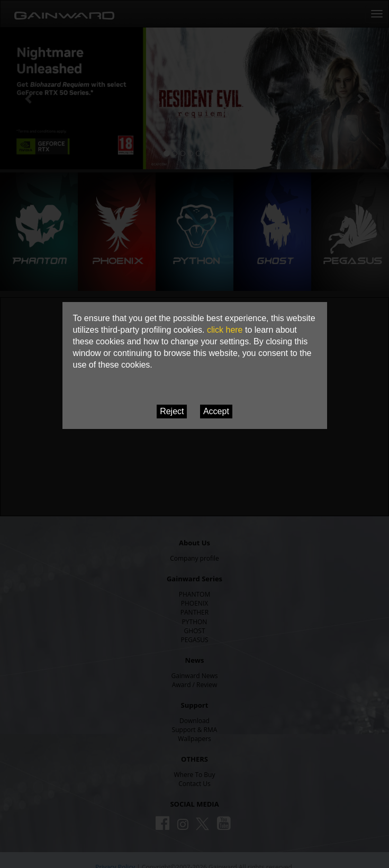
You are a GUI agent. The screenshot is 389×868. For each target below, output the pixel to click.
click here (225, 330)
